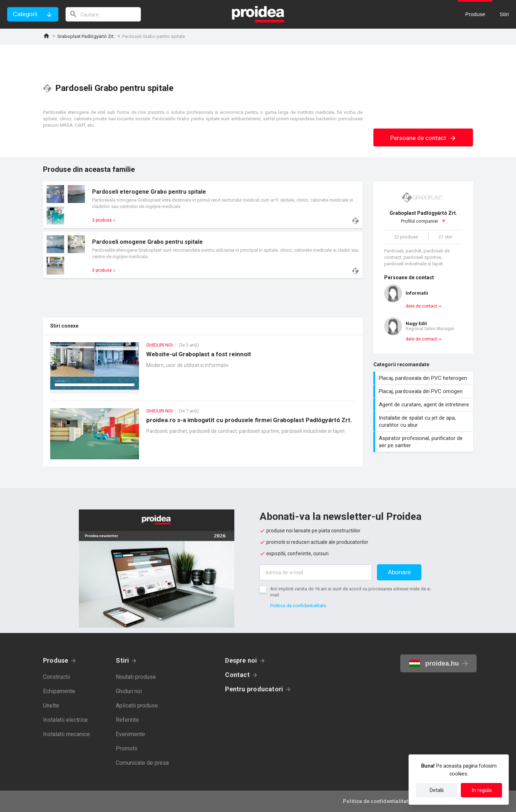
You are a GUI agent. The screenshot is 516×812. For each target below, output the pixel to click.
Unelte (51, 705)
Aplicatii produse (137, 705)
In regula (482, 790)
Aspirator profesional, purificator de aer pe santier (424, 442)
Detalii (437, 790)
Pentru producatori (254, 689)
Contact (237, 675)
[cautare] (103, 14)
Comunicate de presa (142, 763)
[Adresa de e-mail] (316, 572)
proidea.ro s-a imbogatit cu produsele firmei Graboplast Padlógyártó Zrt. (203, 437)
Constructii (56, 677)
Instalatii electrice (65, 720)
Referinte (127, 720)
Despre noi (241, 660)
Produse (56, 660)
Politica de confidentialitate (298, 606)
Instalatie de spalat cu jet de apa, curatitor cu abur (424, 421)
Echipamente (59, 691)
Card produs (203, 205)
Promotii (126, 748)
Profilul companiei (423, 217)
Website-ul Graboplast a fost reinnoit (203, 371)
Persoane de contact (423, 138)
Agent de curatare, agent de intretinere (424, 405)
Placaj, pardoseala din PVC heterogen (424, 378)
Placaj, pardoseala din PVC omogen (424, 391)
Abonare (399, 572)
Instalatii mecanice (66, 734)
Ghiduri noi (129, 691)
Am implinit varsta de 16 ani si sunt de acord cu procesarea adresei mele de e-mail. (351, 592)
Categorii (25, 14)
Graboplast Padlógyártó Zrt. (86, 36)
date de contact (421, 306)
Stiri (122, 660)
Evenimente (130, 734)
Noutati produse (136, 677)
